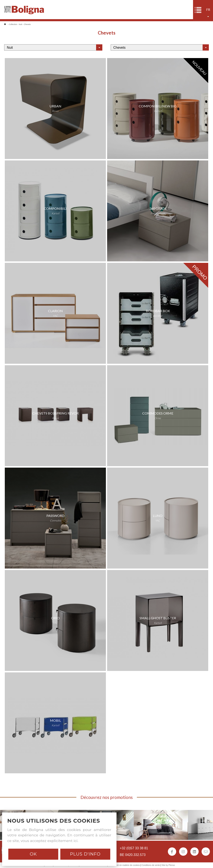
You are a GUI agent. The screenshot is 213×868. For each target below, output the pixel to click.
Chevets (27, 24)
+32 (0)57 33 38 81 (134, 848)
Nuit (21, 24)
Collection (13, 24)
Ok (33, 854)
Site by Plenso (168, 865)
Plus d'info (85, 854)
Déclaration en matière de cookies (124, 865)
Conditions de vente (151, 865)
